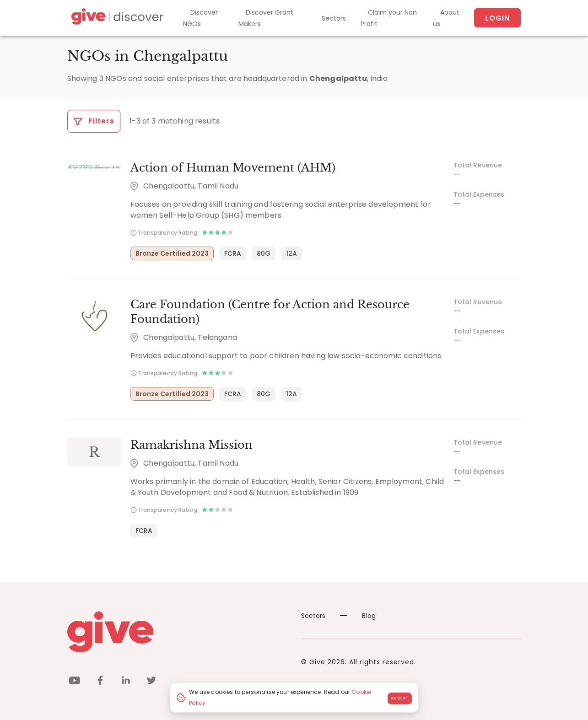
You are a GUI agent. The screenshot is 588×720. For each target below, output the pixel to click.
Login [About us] (497, 18)
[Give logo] (177, 632)
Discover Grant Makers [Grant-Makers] (266, 18)
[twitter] (151, 682)
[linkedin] (126, 682)
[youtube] (75, 682)
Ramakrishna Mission (192, 445)
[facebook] (100, 682)
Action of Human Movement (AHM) (233, 168)
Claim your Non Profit (389, 18)
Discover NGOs (200, 18)
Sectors (334, 18)
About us (446, 18)
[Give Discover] (116, 18)
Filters (94, 121)
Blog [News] (358, 616)
